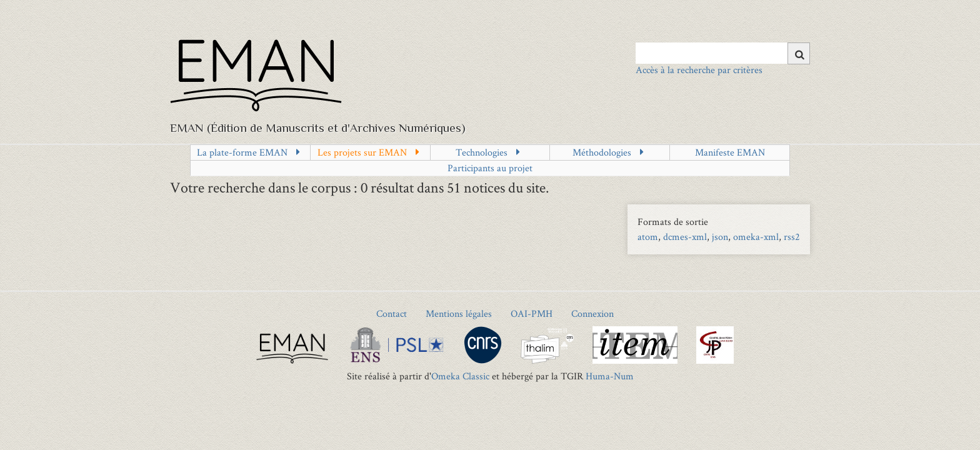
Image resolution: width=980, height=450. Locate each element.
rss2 (792, 237)
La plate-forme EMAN (242, 152)
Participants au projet (490, 168)
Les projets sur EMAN (362, 152)
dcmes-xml (685, 237)
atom (648, 237)
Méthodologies (602, 152)
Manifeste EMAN (730, 152)
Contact (392, 313)
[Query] (723, 53)
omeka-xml (756, 237)
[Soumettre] (799, 53)
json (720, 237)
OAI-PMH (532, 313)
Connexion (592, 313)
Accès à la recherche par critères (699, 70)
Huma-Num (610, 376)
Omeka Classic (460, 376)
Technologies (482, 152)
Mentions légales (459, 313)
